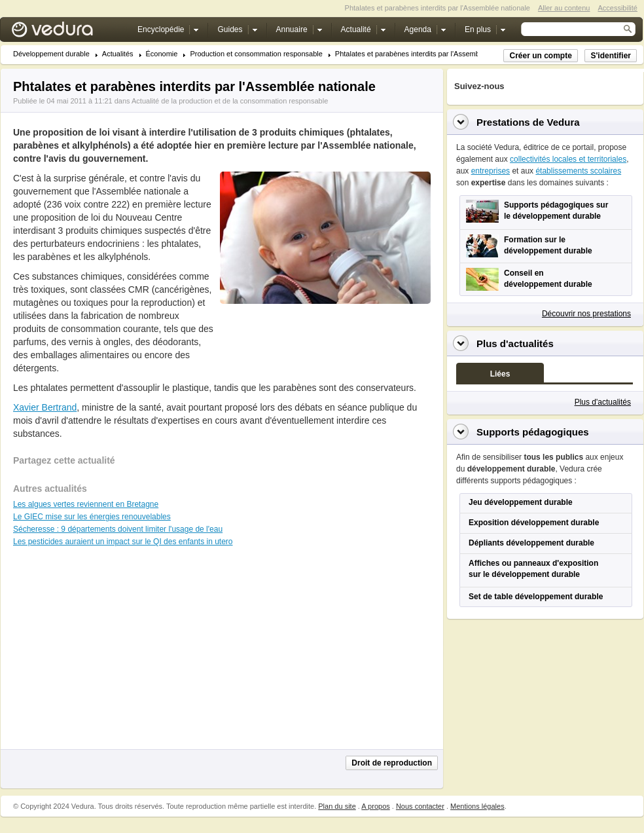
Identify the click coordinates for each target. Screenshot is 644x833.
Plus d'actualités (603, 402)
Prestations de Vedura (528, 122)
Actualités (118, 54)
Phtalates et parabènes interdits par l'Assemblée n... (418, 54)
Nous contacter (420, 806)
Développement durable (51, 54)
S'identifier (611, 56)
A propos (375, 806)
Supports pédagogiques (533, 432)
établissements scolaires (578, 171)
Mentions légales (477, 806)
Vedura (68, 32)
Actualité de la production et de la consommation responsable (230, 101)
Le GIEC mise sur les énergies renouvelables (92, 517)
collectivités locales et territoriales (568, 159)
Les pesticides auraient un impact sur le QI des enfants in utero (123, 542)
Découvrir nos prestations (586, 314)
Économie (162, 54)
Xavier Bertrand (45, 407)
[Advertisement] (325, 333)
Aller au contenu (564, 8)
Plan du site (337, 806)
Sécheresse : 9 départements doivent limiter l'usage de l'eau (118, 529)
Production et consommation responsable (256, 54)
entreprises (491, 171)
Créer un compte (540, 56)
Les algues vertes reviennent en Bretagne (86, 504)
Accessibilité (617, 8)
